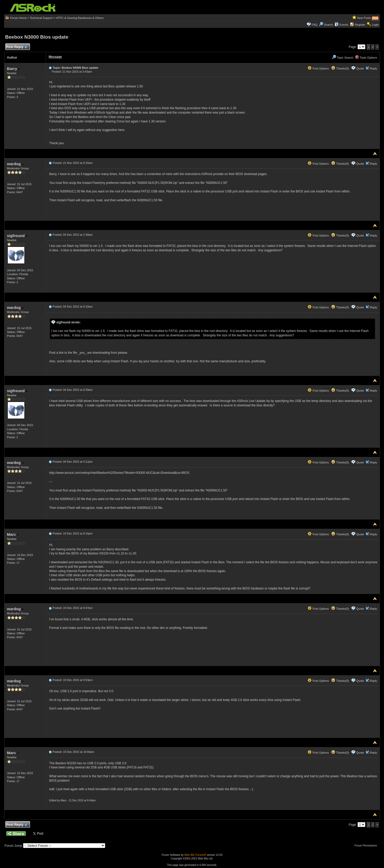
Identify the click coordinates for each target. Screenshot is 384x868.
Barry (13, 69)
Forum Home (18, 18)
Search (328, 25)
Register (360, 25)
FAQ (315, 25)
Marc (13, 534)
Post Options (318, 68)
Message (55, 57)
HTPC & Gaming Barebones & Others (80, 18)
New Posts (364, 18)
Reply (373, 68)
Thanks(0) (340, 68)
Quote (360, 68)
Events (341, 25)
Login (375, 25)
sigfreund (17, 236)
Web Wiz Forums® (195, 855)
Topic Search (343, 58)
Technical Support (41, 18)
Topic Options (366, 58)
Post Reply (17, 47)
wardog (15, 164)
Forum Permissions (367, 846)
